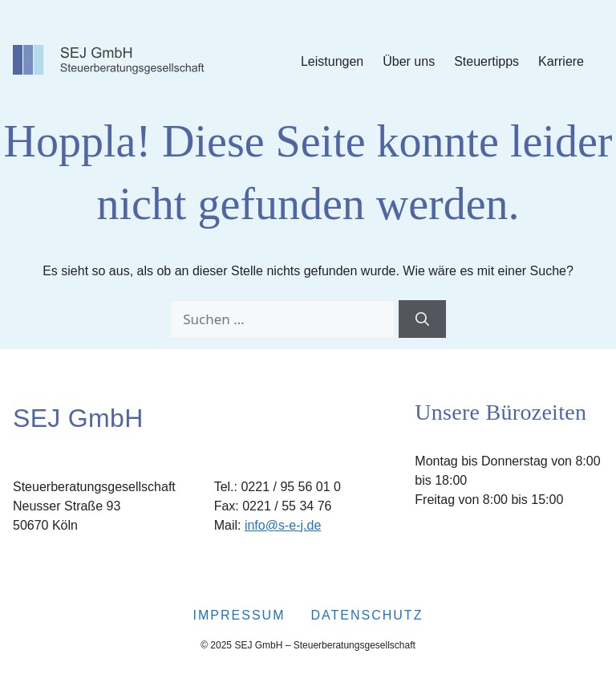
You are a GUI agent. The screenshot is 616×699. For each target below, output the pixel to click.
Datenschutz (367, 615)
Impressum (239, 615)
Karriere (561, 61)
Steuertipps (486, 61)
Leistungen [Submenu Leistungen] (332, 61)
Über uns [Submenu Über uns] (409, 61)
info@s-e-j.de (283, 525)
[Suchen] (422, 319)
